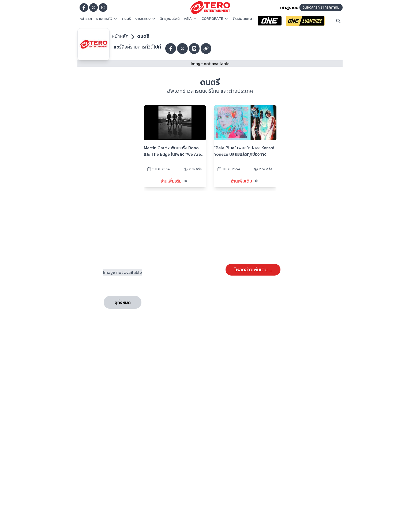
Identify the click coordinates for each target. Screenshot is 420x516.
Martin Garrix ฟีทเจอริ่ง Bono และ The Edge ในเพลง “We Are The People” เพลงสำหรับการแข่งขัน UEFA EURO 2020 (172, 151)
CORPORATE (215, 19)
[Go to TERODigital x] (93, 8)
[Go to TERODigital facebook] (84, 8)
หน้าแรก (86, 19)
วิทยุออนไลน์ (170, 19)
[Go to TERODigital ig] (103, 8)
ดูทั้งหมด (123, 302)
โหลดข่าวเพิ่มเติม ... (253, 270)
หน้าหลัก (120, 36)
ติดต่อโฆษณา (243, 19)
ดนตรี (126, 19)
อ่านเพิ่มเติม (171, 181)
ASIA (190, 19)
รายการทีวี (107, 19)
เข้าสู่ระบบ (289, 8)
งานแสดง (146, 19)
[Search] (338, 21)
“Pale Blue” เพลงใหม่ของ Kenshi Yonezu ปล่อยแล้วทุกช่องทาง (244, 151)
